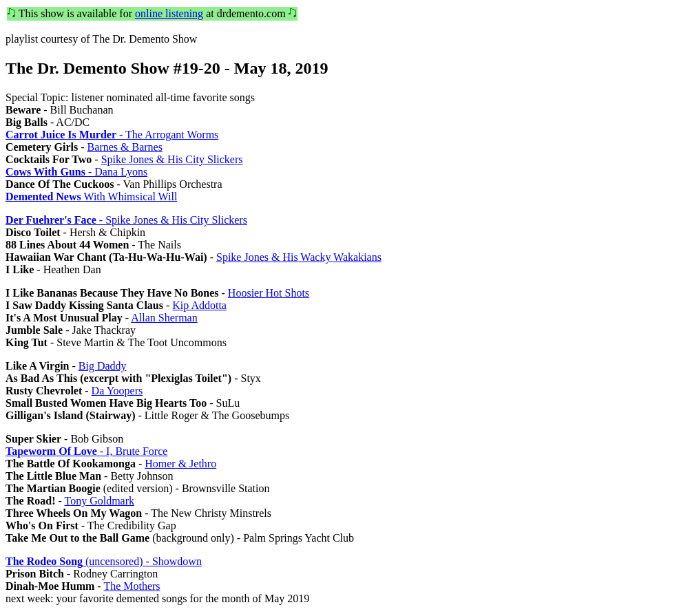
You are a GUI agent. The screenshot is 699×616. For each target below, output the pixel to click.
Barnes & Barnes (125, 147)
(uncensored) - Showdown (104, 561)
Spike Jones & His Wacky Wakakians (299, 257)
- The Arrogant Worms (112, 135)
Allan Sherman (164, 318)
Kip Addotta (199, 305)
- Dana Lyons (76, 172)
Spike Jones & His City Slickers (172, 159)
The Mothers (132, 586)
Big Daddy (103, 366)
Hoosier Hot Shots (269, 293)
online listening (169, 13)
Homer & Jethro (180, 464)
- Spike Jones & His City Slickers (126, 220)
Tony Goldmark (100, 501)
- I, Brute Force (86, 451)
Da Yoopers (117, 391)
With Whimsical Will (91, 197)
